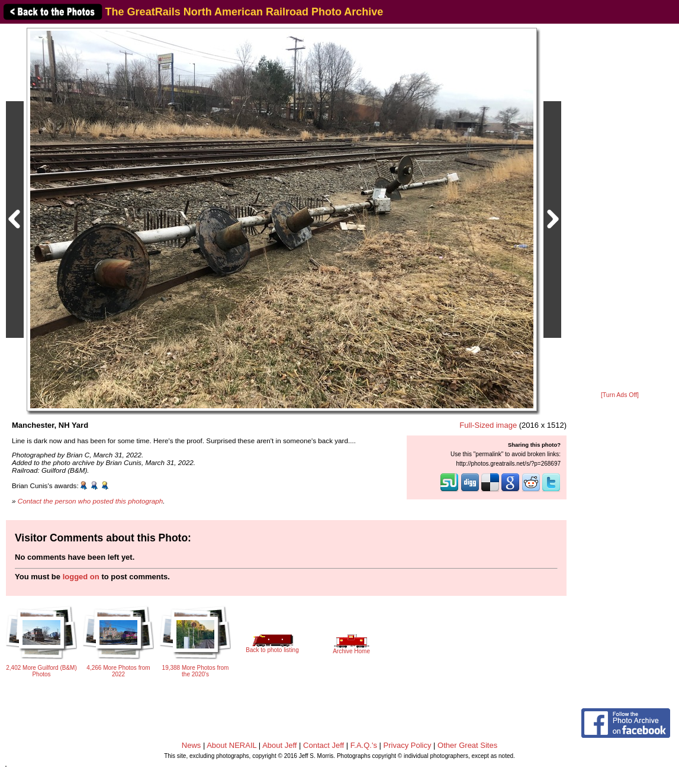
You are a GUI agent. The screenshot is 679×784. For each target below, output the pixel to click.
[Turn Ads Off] (620, 395)
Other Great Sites (467, 745)
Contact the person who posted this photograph (91, 501)
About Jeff (279, 745)
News (192, 745)
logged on (81, 577)
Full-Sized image (488, 425)
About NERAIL (231, 745)
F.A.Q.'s (364, 745)
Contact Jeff (324, 745)
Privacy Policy (408, 745)
